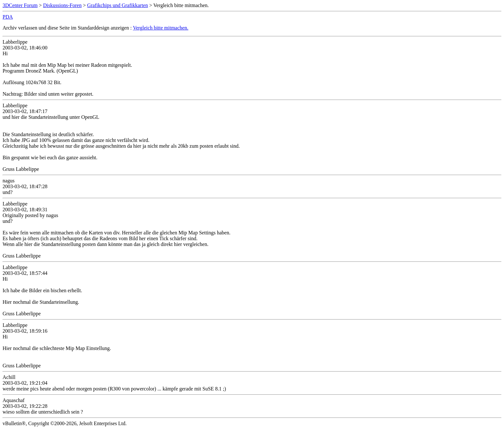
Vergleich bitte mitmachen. (161, 28)
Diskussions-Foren (62, 5)
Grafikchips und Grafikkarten (117, 5)
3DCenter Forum (20, 5)
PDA (8, 17)
